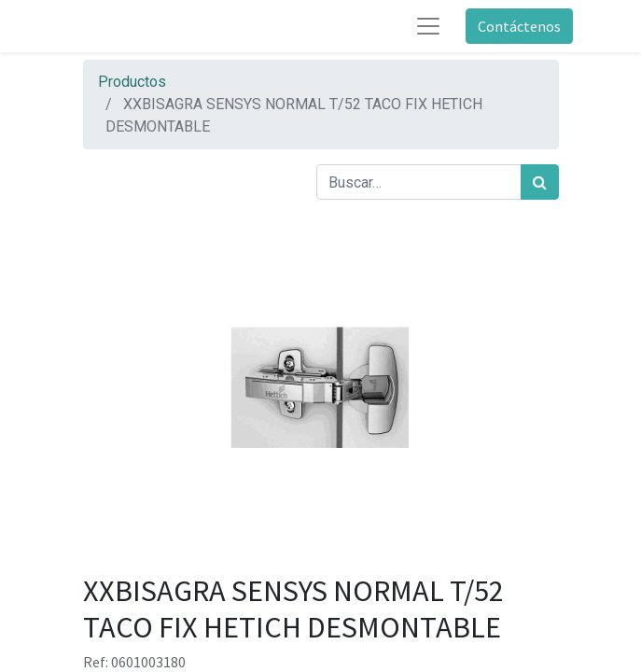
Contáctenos (519, 26)
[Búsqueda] (540, 182)
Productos (132, 82)
